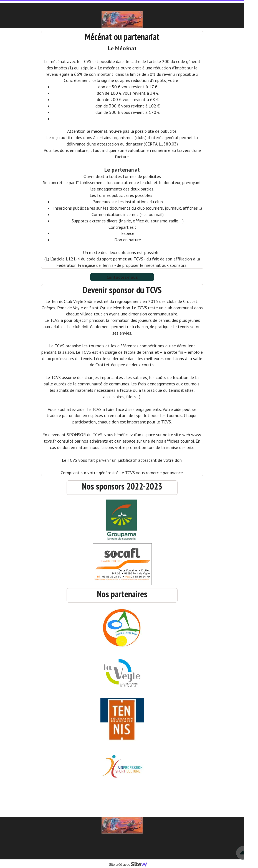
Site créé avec (130, 865)
